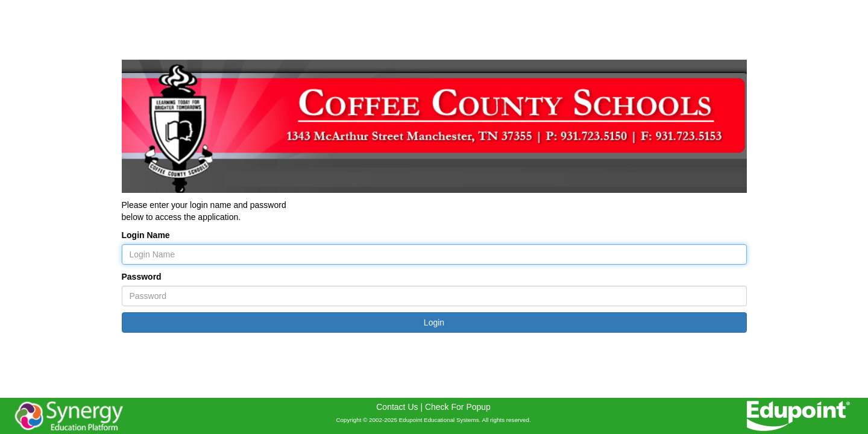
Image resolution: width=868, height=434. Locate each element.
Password (142, 277)
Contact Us (397, 407)
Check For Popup (458, 407)
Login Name (146, 235)
